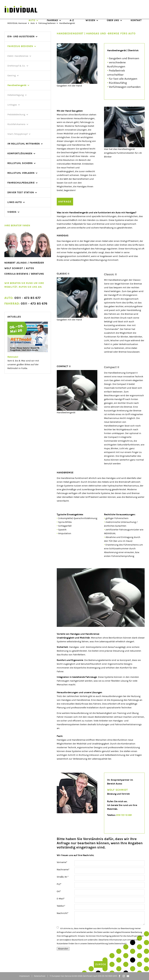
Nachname (63, 869)
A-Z (72, 20)
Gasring (12, 76)
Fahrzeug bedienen (47, 23)
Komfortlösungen (20, 153)
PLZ (62, 884)
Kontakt (136, 20)
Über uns (113, 20)
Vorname (62, 862)
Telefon (62, 906)
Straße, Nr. (63, 877)
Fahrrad (52, 20)
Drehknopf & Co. (16, 66)
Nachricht (63, 913)
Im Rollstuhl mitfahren (24, 144)
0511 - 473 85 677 (22, 298)
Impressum (24, 976)
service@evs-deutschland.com (73, 940)
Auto (32, 20)
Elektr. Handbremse (18, 56)
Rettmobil (13, 357)
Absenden (63, 949)
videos (12, 212)
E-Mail (62, 898)
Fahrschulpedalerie (21, 183)
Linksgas (12, 105)
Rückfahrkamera (16, 124)
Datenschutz (40, 976)
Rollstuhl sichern (20, 163)
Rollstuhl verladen (21, 173)
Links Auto (15, 202)
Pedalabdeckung (16, 115)
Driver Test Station (21, 192)
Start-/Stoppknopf (17, 134)
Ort (62, 891)
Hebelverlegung (16, 95)
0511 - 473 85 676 (26, 304)
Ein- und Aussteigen (21, 36)
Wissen (90, 20)
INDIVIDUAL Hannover (17, 23)
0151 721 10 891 (124, 815)
